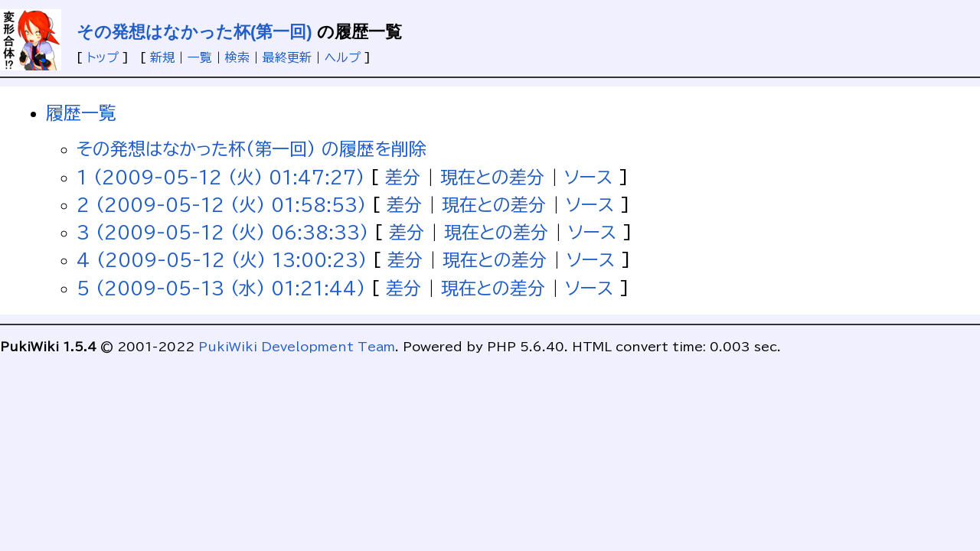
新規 (162, 57)
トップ (103, 57)
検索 (237, 57)
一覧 (200, 57)
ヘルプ (343, 57)
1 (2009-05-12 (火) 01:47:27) (220, 177)
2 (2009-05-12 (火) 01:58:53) (221, 205)
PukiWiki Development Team (297, 347)
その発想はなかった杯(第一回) (194, 32)
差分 (403, 177)
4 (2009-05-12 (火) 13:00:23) (222, 260)
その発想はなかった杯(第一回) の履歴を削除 (252, 149)
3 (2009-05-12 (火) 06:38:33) (222, 232)
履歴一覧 (81, 113)
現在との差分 (492, 177)
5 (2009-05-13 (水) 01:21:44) (221, 288)
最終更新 (287, 57)
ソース (588, 177)
